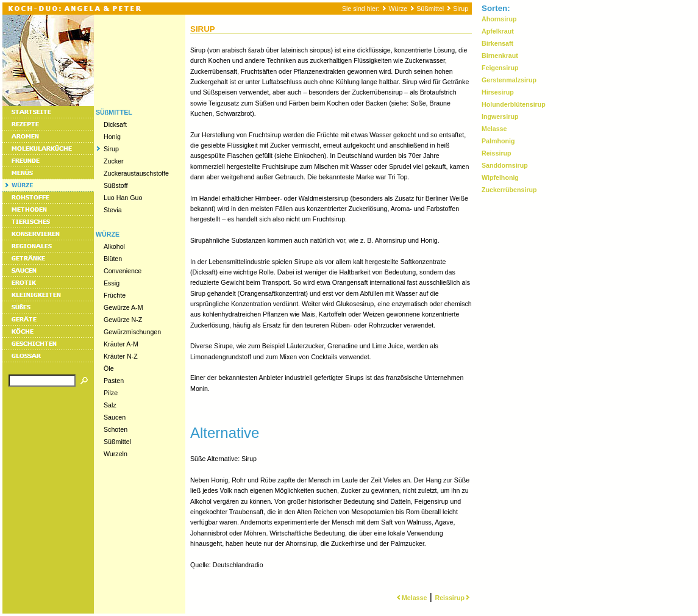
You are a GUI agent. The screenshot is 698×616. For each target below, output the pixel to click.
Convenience (123, 271)
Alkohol (114, 246)
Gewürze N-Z (123, 320)
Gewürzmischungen (132, 332)
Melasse (411, 598)
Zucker (114, 161)
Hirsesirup (498, 92)
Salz (110, 405)
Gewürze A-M (123, 307)
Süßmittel (430, 9)
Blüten (113, 259)
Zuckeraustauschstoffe (136, 173)
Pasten (114, 381)
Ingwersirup (500, 116)
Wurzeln (116, 454)
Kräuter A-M (121, 344)
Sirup (461, 9)
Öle (109, 368)
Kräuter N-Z (121, 356)
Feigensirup (500, 68)
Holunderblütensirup (514, 104)
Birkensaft (497, 43)
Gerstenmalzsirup (509, 80)
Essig (112, 283)
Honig (112, 137)
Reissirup (453, 598)
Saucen (115, 417)
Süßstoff (116, 185)
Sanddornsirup (505, 165)
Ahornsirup (499, 19)
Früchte (115, 295)
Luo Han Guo (123, 198)
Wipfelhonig (500, 177)
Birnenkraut (500, 56)
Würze (398, 9)
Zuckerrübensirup (509, 190)
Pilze (111, 393)
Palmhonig (498, 141)
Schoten (116, 429)
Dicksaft (115, 124)
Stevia (113, 210)
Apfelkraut (498, 31)
